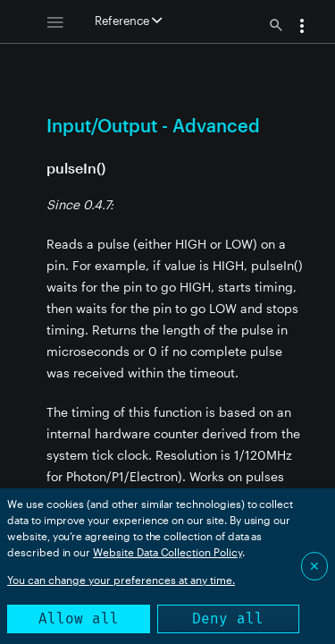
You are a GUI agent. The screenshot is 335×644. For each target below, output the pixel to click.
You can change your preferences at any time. (121, 580)
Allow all (79, 619)
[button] (302, 28)
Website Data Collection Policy (167, 552)
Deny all (228, 619)
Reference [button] (128, 21)
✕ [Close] (314, 566)
